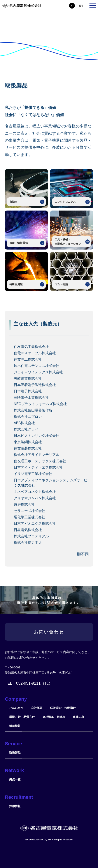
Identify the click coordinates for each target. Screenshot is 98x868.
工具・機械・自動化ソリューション (68, 242)
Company (16, 699)
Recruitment (19, 797)
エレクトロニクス (65, 202)
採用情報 (15, 806)
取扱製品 (15, 753)
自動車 (13, 202)
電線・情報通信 (19, 243)
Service (13, 744)
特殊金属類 (16, 284)
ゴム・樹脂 (61, 284)
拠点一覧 (15, 779)
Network (14, 770)
